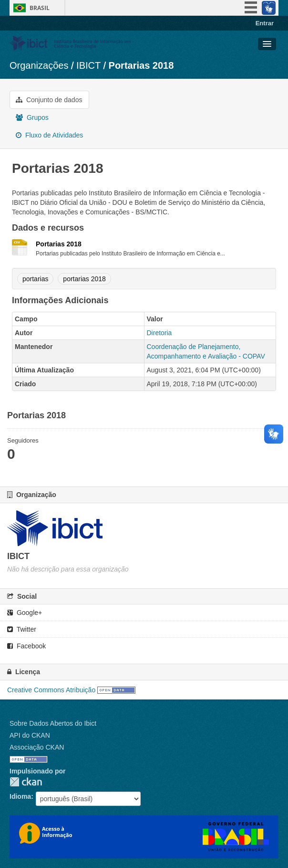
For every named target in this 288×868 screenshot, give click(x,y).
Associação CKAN (37, 747)
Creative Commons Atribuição (51, 690)
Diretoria (159, 333)
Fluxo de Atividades (49, 135)
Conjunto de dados (49, 100)
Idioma (20, 796)
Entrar (265, 23)
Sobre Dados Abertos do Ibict (53, 723)
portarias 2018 (84, 279)
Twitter (22, 629)
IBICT (88, 65)
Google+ (25, 613)
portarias (35, 279)
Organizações (39, 65)
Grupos (32, 117)
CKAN (26, 782)
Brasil (40, 8)
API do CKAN (30, 735)
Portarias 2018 (141, 65)
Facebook (26, 646)
